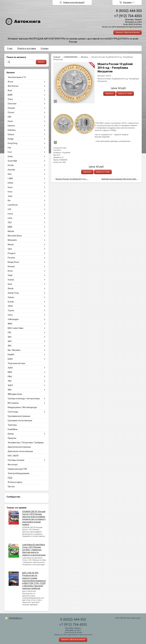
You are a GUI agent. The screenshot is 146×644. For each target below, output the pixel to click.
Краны (11, 434)
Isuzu (10, 187)
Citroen (11, 112)
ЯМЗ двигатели (15, 394)
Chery (10, 99)
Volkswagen (13, 319)
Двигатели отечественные (20, 451)
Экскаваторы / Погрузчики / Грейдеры (26, 443)
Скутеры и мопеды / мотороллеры (24, 399)
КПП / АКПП (13, 456)
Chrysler (11, 108)
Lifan (10, 218)
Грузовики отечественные (20, 421)
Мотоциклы (13, 403)
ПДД (10, 478)
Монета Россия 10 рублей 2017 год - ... (72, 179)
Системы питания (16, 460)
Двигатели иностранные (19, 447)
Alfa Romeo (13, 86)
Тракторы (12, 425)
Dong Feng (12, 143)
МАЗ (10, 372)
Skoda (11, 288)
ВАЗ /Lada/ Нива (15, 328)
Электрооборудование (19, 473)
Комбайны (13, 429)
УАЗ (10, 381)
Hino (10, 174)
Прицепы (12, 438)
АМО (10, 324)
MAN (10, 227)
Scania (11, 280)
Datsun (11, 134)
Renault (11, 266)
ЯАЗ (10, 390)
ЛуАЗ (10, 368)
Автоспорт (13, 465)
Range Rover (13, 262)
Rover (10, 271)
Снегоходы (13, 412)
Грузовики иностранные (19, 416)
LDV (9, 209)
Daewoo (11, 126)
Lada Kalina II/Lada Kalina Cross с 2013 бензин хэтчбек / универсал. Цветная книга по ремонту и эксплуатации (34, 550)
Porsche (11, 258)
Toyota (11, 310)
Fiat (9, 148)
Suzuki (11, 302)
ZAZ (10, 222)
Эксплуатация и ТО (17, 77)
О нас (10, 48)
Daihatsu (12, 130)
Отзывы (45, 48)
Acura (10, 82)
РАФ (10, 377)
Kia (9, 200)
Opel (10, 249)
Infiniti (10, 183)
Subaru (11, 297)
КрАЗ (10, 359)
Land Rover (13, 205)
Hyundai (11, 170)
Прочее (11, 487)
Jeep (10, 196)
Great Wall (12, 161)
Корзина (127, 2)
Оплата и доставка (27, 48)
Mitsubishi (12, 240)
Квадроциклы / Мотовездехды (22, 407)
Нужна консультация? (74, 2)
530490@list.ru (16, 618)
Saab (10, 275)
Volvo (10, 315)
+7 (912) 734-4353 (128, 16)
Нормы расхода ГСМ (17, 469)
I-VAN (10, 178)
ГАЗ (9, 333)
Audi (10, 90)
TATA (10, 306)
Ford (10, 152)
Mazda (11, 231)
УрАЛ (10, 385)
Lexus (10, 214)
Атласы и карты (15, 482)
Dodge (11, 139)
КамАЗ (11, 355)
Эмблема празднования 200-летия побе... (119, 179)
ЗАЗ (10, 337)
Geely (10, 156)
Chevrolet (12, 104)
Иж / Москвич (14, 350)
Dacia (10, 121)
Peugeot (12, 253)
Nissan (11, 244)
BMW (10, 95)
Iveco (10, 192)
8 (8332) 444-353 (129, 11)
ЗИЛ (10, 341)
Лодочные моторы (16, 363)
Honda (11, 165)
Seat (10, 284)
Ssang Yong (13, 293)
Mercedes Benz (15, 236)
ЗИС (10, 346)
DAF (10, 117)
